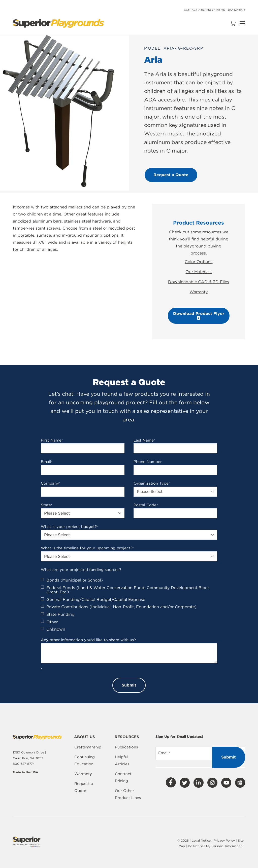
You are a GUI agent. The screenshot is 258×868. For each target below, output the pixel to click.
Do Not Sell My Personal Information (215, 846)
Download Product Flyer (199, 315)
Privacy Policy (224, 840)
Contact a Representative (204, 10)
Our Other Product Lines (128, 794)
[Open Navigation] (242, 23)
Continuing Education (85, 761)
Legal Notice (201, 840)
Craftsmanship (88, 747)
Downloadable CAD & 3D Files (199, 282)
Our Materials (199, 272)
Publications (126, 747)
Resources (127, 737)
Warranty (199, 292)
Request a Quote (84, 787)
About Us (85, 737)
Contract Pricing (123, 777)
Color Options (199, 262)
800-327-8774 (236, 10)
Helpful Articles (122, 761)
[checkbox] (129, 605)
